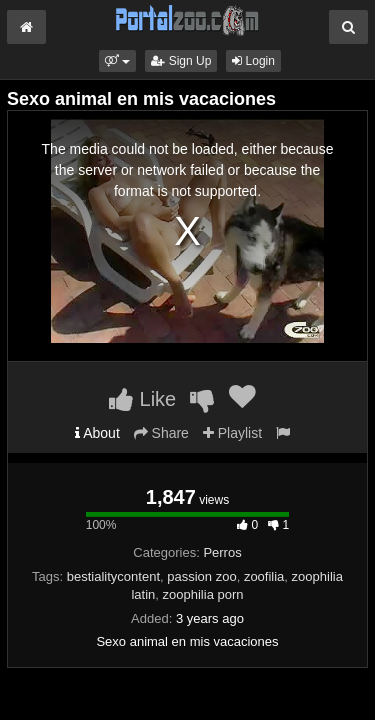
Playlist (232, 433)
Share (161, 433)
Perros (222, 552)
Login (253, 61)
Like (142, 399)
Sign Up (181, 61)
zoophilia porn (203, 594)
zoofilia (264, 576)
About (97, 433)
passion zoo (201, 576)
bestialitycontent (113, 576)
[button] (117, 61)
